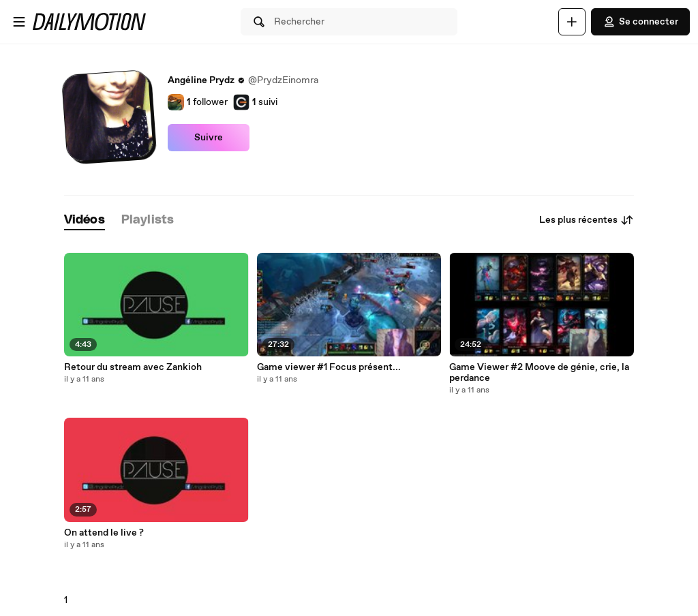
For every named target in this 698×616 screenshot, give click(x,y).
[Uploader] (572, 22)
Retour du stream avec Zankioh (133, 367)
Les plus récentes (587, 220)
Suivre (209, 138)
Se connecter (640, 22)
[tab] (85, 220)
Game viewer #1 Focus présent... (329, 367)
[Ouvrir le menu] (19, 22)
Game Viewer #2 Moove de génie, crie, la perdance (539, 373)
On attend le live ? (104, 533)
